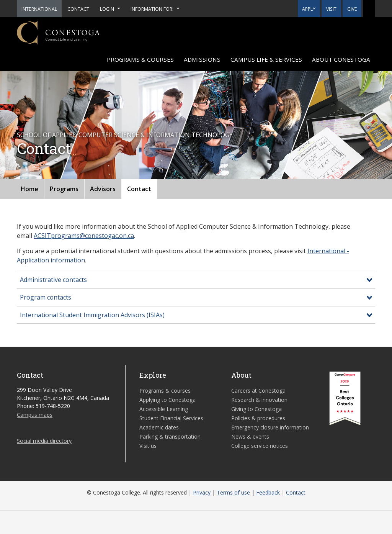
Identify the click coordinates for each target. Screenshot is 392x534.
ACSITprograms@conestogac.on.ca (84, 236)
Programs (64, 189)
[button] (369, 9)
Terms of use (233, 492)
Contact (139, 189)
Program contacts (46, 297)
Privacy (202, 492)
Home (29, 189)
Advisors (103, 189)
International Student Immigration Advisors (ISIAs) (92, 315)
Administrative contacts (53, 280)
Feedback (268, 492)
